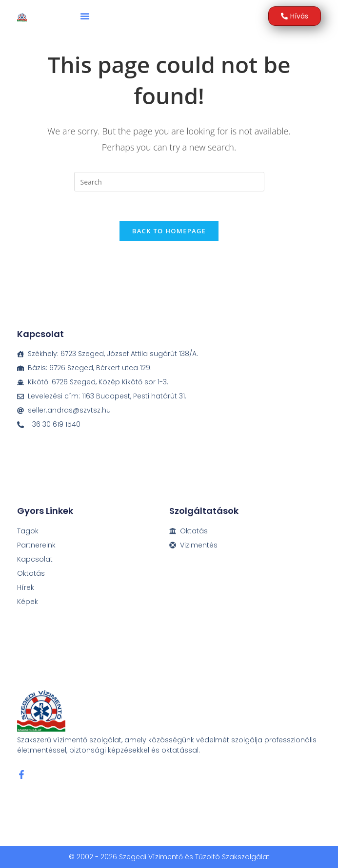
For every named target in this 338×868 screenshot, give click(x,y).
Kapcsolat (35, 559)
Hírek (26, 587)
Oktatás (31, 573)
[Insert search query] (169, 182)
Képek (28, 602)
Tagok (28, 531)
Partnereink (36, 545)
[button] (85, 16)
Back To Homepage (169, 231)
